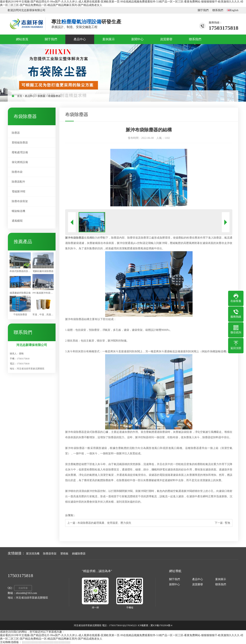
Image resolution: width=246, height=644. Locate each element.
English (233, 10)
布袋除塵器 (54, 96)
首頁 (20, 96)
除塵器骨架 (50, 554)
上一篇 (99, 523)
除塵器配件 (18, 182)
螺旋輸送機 (18, 211)
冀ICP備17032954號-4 (161, 625)
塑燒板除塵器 (20, 143)
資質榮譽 (198, 584)
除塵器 (41, 96)
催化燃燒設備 (20, 162)
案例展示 (221, 579)
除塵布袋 (17, 172)
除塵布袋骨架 (20, 201)
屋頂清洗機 (33, 554)
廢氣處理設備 (20, 152)
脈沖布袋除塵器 (75, 238)
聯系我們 (218, 10)
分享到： (71, 515)
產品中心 (30, 96)
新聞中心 (175, 584)
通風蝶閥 (17, 221)
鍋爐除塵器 (79, 554)
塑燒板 (64, 554)
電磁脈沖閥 (18, 191)
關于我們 (203, 10)
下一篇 (222, 523)
